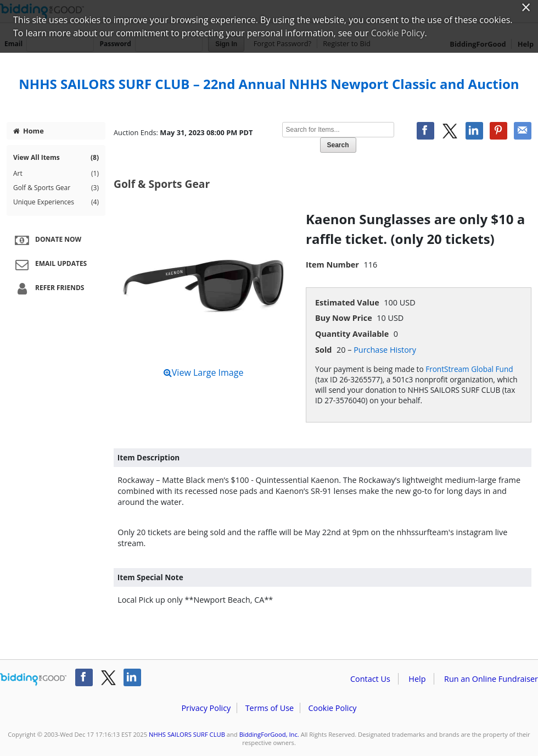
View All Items (56, 158)
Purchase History (385, 350)
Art (56, 174)
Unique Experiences (56, 202)
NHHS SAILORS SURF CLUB (187, 734)
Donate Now (47, 240)
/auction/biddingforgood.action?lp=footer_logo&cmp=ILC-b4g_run (33, 680)
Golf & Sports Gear (56, 188)
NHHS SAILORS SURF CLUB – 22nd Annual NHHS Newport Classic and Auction (269, 84)
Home (29, 131)
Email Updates (49, 264)
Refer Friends (48, 288)
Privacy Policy (206, 708)
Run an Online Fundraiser (491, 679)
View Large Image (204, 373)
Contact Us (370, 679)
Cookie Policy (332, 708)
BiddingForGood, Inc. (269, 734)
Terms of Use (270, 708)
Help (417, 679)
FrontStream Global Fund (469, 369)
